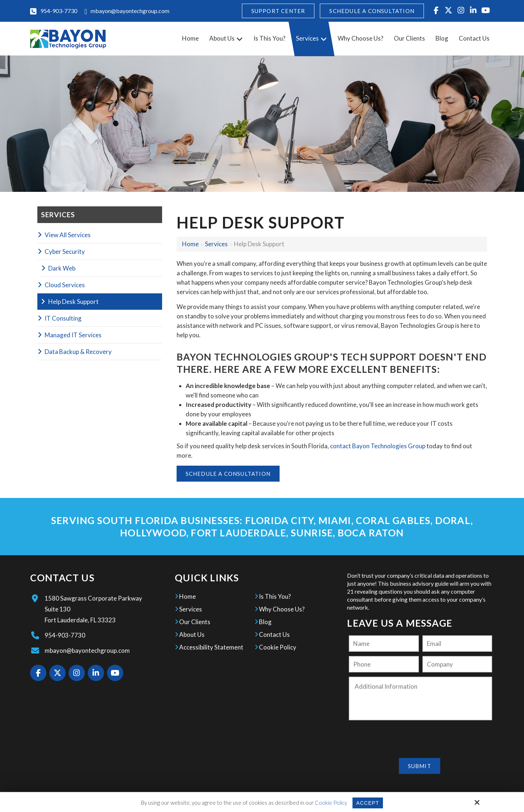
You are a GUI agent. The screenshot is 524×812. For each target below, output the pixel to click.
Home (190, 244)
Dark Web (62, 268)
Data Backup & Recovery (78, 352)
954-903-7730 (59, 11)
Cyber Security (65, 252)
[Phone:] (384, 664)
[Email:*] (457, 644)
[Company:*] (457, 664)
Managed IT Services (73, 335)
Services (216, 244)
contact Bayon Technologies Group (378, 446)
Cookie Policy (330, 803)
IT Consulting (63, 318)
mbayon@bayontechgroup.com (130, 11)
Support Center (278, 11)
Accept (368, 803)
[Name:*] (384, 644)
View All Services (68, 235)
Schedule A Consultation (372, 11)
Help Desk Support (73, 302)
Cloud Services (65, 285)
